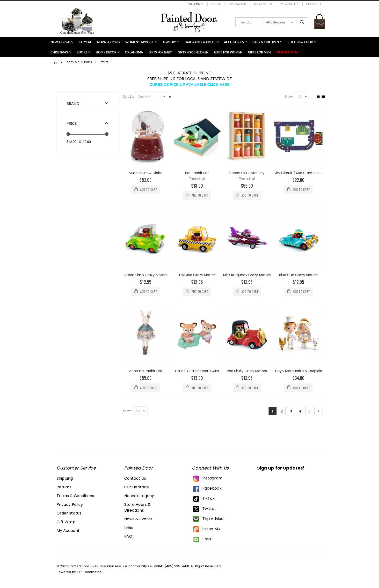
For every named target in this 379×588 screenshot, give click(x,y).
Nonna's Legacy (139, 497)
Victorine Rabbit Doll (146, 371)
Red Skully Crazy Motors (248, 371)
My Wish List (289, 4)
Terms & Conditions (75, 497)
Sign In (216, 4)
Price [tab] (72, 123)
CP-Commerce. (90, 573)
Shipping (65, 479)
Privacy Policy (70, 505)
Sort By (129, 96)
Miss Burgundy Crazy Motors (247, 275)
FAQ (128, 537)
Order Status (69, 514)
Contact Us (238, 4)
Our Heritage (137, 488)
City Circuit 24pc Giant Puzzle (299, 173)
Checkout (314, 4)
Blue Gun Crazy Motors (298, 275)
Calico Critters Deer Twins (198, 371)
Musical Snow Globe (147, 173)
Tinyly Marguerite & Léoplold (299, 371)
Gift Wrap (66, 523)
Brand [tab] (73, 103)
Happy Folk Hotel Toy (247, 173)
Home (56, 62)
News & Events (138, 520)
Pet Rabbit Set (198, 173)
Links (129, 529)
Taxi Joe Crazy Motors (198, 275)
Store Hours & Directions (137, 508)
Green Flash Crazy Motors (147, 275)
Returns (64, 488)
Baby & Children (79, 62)
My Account (263, 4)
